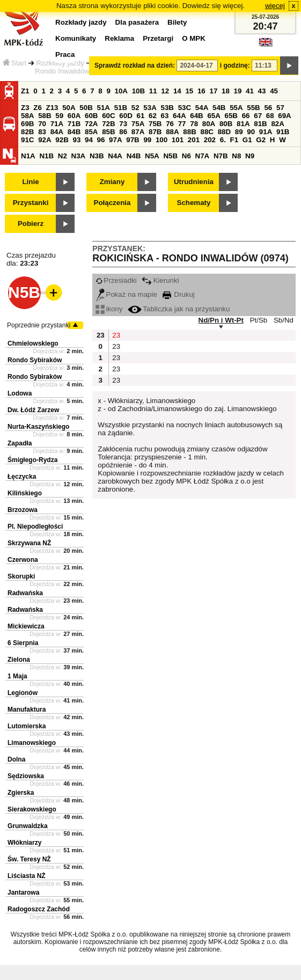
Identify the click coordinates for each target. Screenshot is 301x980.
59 (59, 116)
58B (45, 116)
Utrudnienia (194, 182)
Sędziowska (26, 776)
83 (42, 132)
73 (123, 124)
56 (268, 108)
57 (280, 108)
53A (150, 108)
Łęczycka (22, 477)
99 (147, 140)
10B (138, 91)
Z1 (25, 91)
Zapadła (20, 443)
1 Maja (17, 676)
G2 (261, 140)
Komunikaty (76, 38)
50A (69, 108)
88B (189, 132)
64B (196, 116)
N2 (63, 156)
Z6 (38, 108)
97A (115, 140)
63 (165, 116)
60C (108, 116)
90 (251, 132)
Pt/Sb (259, 320)
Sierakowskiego (32, 809)
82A (277, 124)
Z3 (25, 108)
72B (108, 124)
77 (182, 124)
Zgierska (21, 793)
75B (155, 124)
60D (126, 116)
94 (89, 140)
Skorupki (21, 576)
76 (170, 124)
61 (140, 116)
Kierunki (160, 280)
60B (91, 116)
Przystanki (31, 203)
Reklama (119, 38)
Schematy (194, 203)
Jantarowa (23, 893)
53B (167, 108)
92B (62, 140)
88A (172, 132)
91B (283, 132)
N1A (28, 156)
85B (108, 132)
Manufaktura (27, 710)
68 (270, 116)
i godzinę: (235, 65)
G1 (247, 140)
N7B (221, 156)
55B (253, 108)
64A (179, 116)
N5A (152, 156)
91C (27, 140)
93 (76, 140)
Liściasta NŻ (27, 876)
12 (165, 91)
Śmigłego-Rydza (32, 460)
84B (74, 132)
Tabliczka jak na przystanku (179, 309)
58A (27, 116)
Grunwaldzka (28, 826)
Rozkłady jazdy (60, 63)
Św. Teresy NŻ (29, 859)
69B (27, 124)
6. (223, 140)
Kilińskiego (25, 493)
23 (116, 335)
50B (86, 108)
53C (185, 108)
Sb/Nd (284, 320)
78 (194, 124)
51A (104, 108)
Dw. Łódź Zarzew (33, 410)
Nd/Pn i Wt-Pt (221, 320)
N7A (203, 156)
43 (262, 91)
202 (210, 140)
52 (135, 108)
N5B (170, 156)
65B (231, 116)
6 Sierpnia (23, 643)
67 (258, 116)
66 (246, 116)
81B (260, 124)
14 (177, 91)
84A (57, 132)
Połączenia (112, 203)
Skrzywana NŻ (29, 543)
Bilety (177, 22)
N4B (134, 156)
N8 (236, 156)
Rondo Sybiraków (35, 360)
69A (284, 116)
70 (42, 124)
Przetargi (158, 38)
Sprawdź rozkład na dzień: (135, 65)
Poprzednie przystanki (39, 325)
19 (238, 91)
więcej (275, 6)
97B (133, 140)
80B (226, 124)
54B (219, 108)
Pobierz (31, 224)
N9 (250, 156)
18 (226, 91)
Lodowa (20, 393)
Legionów (23, 693)
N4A (115, 156)
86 (123, 132)
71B (74, 124)
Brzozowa (23, 510)
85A (91, 132)
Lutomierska (27, 726)
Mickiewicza (26, 626)
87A (138, 132)
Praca (65, 54)
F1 (234, 140)
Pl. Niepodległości (35, 526)
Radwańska (25, 593)
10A (121, 91)
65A (214, 116)
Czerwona (23, 560)
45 (274, 91)
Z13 (52, 108)
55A (236, 108)
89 (239, 132)
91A (266, 132)
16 (201, 91)
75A (138, 124)
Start (14, 63)
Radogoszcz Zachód (39, 909)
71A (57, 124)
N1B (46, 156)
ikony (109, 309)
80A (209, 124)
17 (213, 91)
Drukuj (179, 294)
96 (101, 140)
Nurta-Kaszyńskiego (38, 427)
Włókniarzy (24, 843)
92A (45, 140)
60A (74, 116)
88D (224, 132)
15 (189, 91)
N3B (97, 156)
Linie (30, 182)
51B (121, 108)
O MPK (194, 38)
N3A (79, 156)
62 (153, 116)
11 (153, 91)
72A (91, 124)
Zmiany (112, 182)
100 (161, 140)
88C (207, 132)
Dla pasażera (137, 22)
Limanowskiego (32, 743)
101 (178, 140)
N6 (186, 156)
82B (27, 132)
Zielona (19, 660)
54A (202, 108)
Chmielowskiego (33, 343)
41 (250, 91)
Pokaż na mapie (126, 294)
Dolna (16, 759)
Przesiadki (116, 280)
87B (155, 132)
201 (194, 140)
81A (243, 124)
